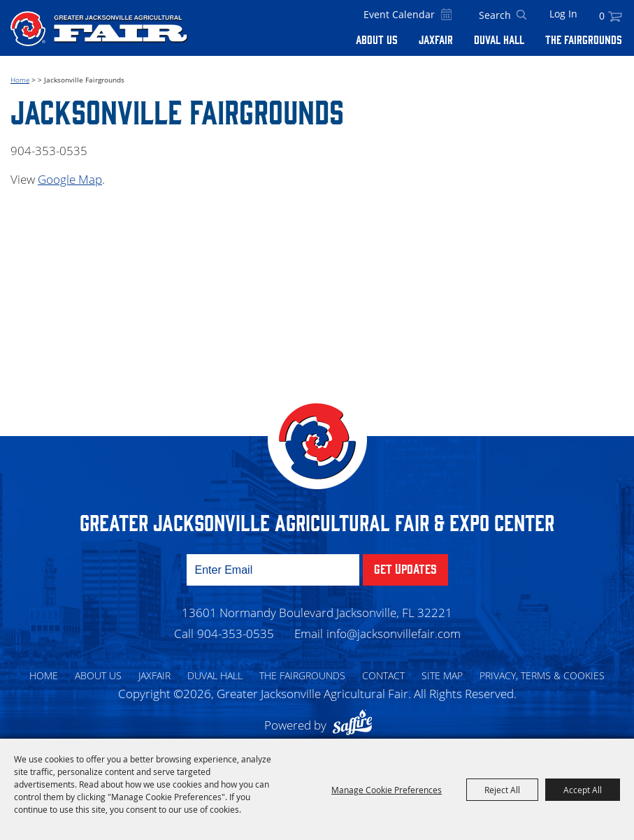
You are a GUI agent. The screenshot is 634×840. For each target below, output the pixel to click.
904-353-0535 (236, 633)
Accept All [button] (583, 790)
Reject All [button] (502, 790)
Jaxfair (436, 39)
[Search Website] (495, 15)
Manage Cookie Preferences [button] (387, 790)
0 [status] (602, 16)
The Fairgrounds (584, 39)
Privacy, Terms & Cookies (542, 675)
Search (521, 15)
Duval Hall (499, 39)
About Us (377, 39)
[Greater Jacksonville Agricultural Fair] (99, 28)
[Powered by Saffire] (356, 725)
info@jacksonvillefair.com (394, 633)
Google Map (70, 179)
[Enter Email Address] (273, 570)
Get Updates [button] (405, 568)
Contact (383, 675)
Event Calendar (399, 14)
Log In (563, 14)
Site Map (442, 675)
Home (20, 80)
